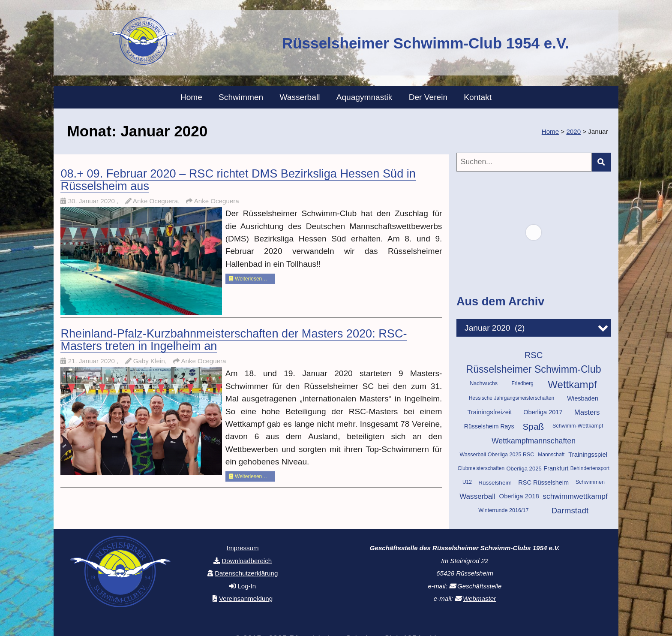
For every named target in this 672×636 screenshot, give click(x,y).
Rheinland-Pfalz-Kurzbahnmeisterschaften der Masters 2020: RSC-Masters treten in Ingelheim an (234, 340)
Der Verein (428, 97)
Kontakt (478, 97)
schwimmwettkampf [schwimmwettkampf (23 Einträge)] (575, 496)
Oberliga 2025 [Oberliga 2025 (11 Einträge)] (524, 469)
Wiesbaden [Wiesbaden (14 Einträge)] (583, 398)
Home (191, 97)
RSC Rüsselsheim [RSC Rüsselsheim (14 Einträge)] (543, 482)
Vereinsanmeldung (246, 598)
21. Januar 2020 (93, 361)
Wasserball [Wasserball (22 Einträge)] (477, 496)
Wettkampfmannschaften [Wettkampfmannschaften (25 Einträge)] (534, 441)
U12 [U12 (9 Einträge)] (467, 482)
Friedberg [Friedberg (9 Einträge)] (522, 383)
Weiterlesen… (248, 279)
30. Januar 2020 (93, 201)
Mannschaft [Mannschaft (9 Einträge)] (551, 455)
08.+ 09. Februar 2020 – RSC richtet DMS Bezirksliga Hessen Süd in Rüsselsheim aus (238, 180)
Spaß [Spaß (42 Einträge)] (533, 427)
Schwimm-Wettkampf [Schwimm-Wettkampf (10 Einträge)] (578, 426)
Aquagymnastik (364, 97)
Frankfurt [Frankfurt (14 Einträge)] (556, 468)
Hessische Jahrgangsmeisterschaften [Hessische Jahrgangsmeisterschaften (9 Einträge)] (511, 398)
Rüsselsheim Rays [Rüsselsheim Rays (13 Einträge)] (489, 426)
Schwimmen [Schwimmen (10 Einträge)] (590, 482)
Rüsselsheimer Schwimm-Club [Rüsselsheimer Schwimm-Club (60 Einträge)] (533, 369)
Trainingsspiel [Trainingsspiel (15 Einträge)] (588, 455)
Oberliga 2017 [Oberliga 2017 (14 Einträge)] (543, 412)
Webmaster (479, 598)
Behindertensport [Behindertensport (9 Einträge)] (590, 468)
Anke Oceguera (217, 201)
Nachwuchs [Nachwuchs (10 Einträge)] (484, 383)
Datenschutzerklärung (246, 573)
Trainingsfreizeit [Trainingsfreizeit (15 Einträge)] (489, 412)
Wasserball (300, 97)
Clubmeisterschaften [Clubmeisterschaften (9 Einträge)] (481, 468)
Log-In (247, 586)
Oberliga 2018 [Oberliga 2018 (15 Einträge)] (519, 496)
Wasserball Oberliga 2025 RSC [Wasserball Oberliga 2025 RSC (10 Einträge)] (497, 455)
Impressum (243, 548)
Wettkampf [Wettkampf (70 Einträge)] (572, 384)
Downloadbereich (247, 561)
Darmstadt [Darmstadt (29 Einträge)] (570, 511)
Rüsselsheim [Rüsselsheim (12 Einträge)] (495, 483)
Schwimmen (241, 97)
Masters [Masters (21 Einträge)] (587, 412)
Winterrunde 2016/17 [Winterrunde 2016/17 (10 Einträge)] (503, 510)
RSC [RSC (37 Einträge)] (534, 355)
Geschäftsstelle (479, 586)
